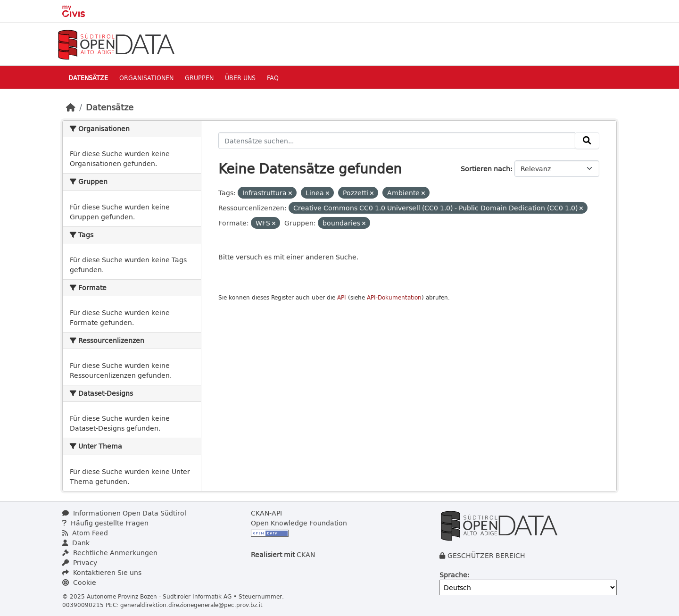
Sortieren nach (485, 169)
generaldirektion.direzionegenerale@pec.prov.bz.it (191, 605)
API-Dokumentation (394, 297)
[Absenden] (587, 141)
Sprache (453, 575)
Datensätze (88, 78)
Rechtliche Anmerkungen (110, 553)
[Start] (71, 107)
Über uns (240, 78)
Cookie (79, 582)
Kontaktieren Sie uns (102, 572)
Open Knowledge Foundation (299, 523)
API (342, 297)
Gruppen (199, 78)
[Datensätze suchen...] (397, 141)
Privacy (80, 562)
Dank (76, 543)
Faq (273, 78)
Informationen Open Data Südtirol (124, 513)
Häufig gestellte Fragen (105, 523)
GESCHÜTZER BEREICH (486, 555)
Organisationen (146, 78)
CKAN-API (266, 513)
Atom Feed (85, 533)
